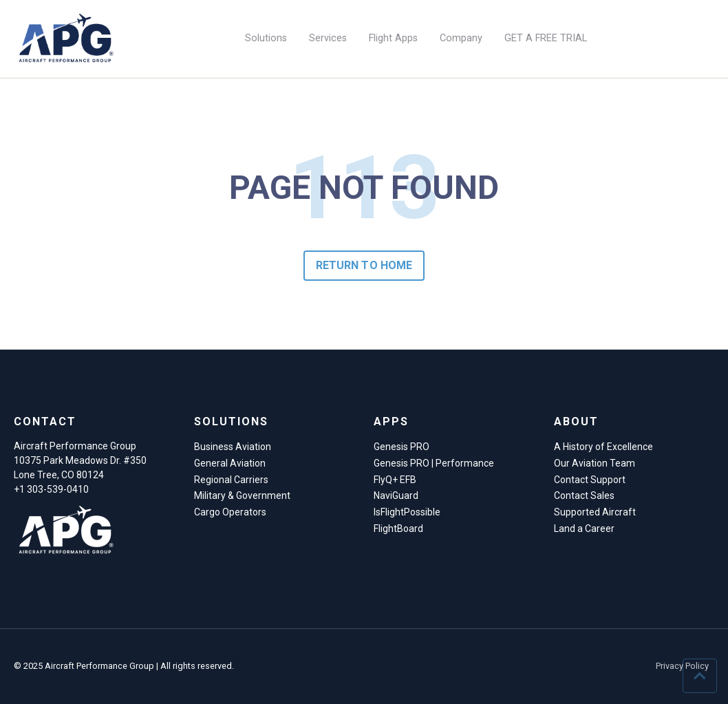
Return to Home (364, 265)
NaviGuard (396, 495)
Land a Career (584, 529)
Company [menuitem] (461, 38)
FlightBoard (398, 529)
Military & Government (242, 495)
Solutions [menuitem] (266, 38)
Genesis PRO (402, 447)
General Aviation (230, 463)
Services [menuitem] (328, 38)
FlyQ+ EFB (395, 480)
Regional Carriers (231, 480)
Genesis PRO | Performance (434, 463)
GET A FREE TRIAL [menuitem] (546, 38)
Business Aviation (233, 447)
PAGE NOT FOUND (364, 188)
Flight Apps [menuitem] (393, 38)
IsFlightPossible (407, 512)
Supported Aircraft (595, 512)
